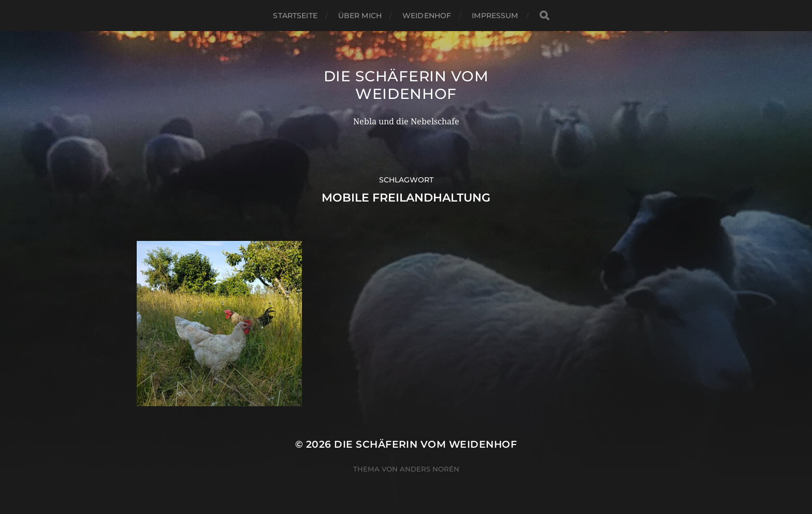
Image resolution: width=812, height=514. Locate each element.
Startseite (295, 16)
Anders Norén (430, 469)
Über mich (360, 16)
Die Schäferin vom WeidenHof (406, 85)
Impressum (495, 16)
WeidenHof (427, 16)
